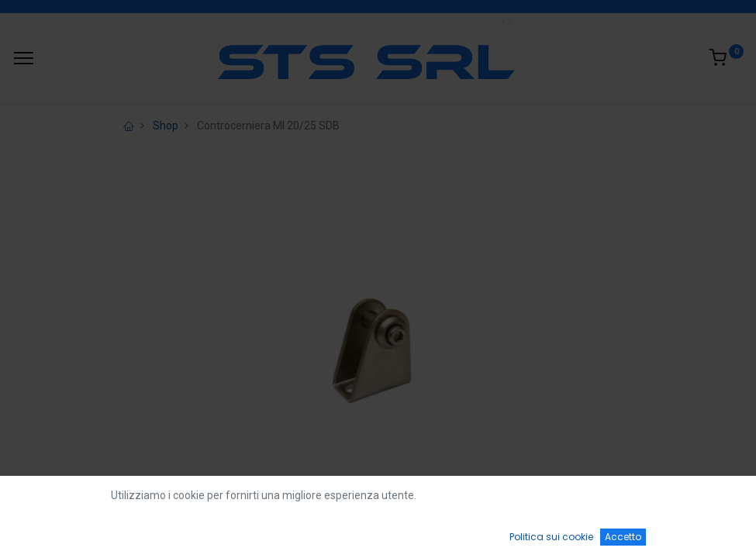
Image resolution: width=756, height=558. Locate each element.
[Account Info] (705, 532)
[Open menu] (378, 536)
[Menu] (24, 58)
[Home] (51, 532)
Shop (166, 126)
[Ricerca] (214, 532)
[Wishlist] (542, 532)
